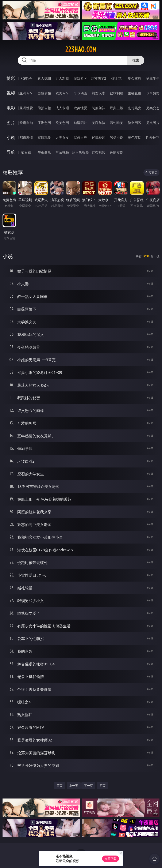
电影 (11, 108)
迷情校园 (99, 138)
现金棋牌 (135, 78)
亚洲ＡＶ (26, 93)
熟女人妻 (99, 93)
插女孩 (26, 152)
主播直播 (135, 93)
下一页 (88, 786)
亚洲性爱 (26, 108)
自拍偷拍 (44, 93)
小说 (11, 137)
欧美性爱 (80, 108)
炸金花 (116, 78)
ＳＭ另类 (153, 93)
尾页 (103, 786)
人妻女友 (62, 138)
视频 (11, 93)
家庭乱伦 (44, 138)
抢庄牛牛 (153, 78)
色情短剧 (116, 152)
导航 (11, 152)
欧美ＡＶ (62, 93)
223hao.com (81, 49)
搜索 (136, 60)
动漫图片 (80, 123)
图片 (11, 123)
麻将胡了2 (98, 78)
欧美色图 (62, 123)
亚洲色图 (44, 123)
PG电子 (26, 78)
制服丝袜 (99, 108)
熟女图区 (135, 123)
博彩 (11, 78)
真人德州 (44, 78)
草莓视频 (62, 152)
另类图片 (153, 123)
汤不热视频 (80, 152)
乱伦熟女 (135, 108)
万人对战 (62, 78)
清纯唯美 (116, 123)
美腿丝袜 (99, 123)
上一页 (74, 786)
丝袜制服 (116, 93)
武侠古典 (80, 138)
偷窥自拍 (26, 123)
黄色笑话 (135, 138)
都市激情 (26, 138)
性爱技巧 (153, 138)
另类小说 (116, 138)
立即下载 (111, 859)
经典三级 (116, 108)
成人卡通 (62, 108)
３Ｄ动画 (80, 93)
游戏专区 (80, 78)
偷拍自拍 (44, 108)
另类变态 (153, 108)
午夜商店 (44, 152)
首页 (59, 786)
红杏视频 (99, 152)
